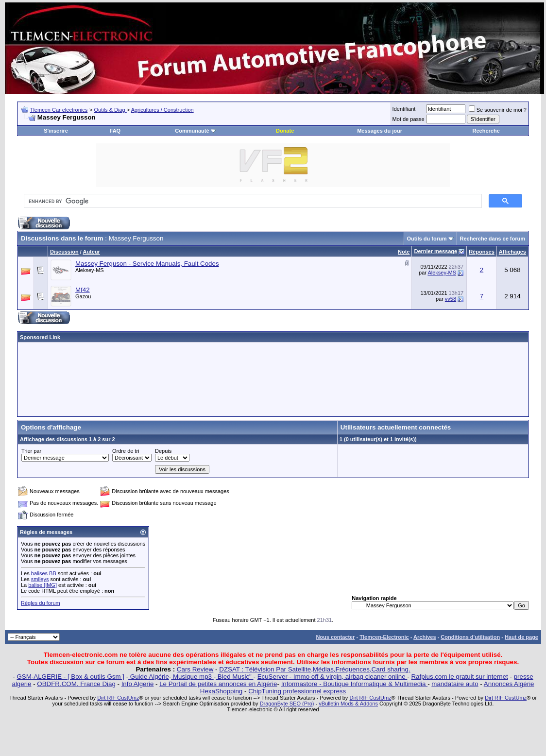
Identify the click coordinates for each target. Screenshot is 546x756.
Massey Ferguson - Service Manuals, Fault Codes (147, 264)
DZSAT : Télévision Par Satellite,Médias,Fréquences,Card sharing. (315, 669)
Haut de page (521, 637)
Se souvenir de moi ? (498, 110)
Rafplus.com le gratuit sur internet (459, 677)
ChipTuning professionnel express (297, 691)
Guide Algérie (149, 677)
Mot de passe (409, 119)
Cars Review (195, 669)
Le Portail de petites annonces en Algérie (218, 684)
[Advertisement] (273, 379)
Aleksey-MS (90, 270)
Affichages (512, 252)
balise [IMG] (43, 585)
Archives (425, 637)
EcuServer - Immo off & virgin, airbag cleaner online (333, 677)
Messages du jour (380, 131)
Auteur (91, 252)
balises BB (44, 573)
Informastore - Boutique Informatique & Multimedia (355, 684)
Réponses (482, 252)
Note (404, 252)
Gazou (83, 296)
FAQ (115, 131)
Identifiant (404, 109)
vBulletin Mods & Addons (348, 704)
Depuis (163, 451)
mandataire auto (455, 684)
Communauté (195, 131)
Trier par (31, 451)
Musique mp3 (192, 677)
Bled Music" (234, 677)
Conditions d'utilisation (470, 637)
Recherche (486, 131)
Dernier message (435, 251)
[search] (252, 201)
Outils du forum (427, 239)
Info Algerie (138, 684)
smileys (40, 579)
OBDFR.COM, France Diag (76, 684)
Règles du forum (41, 603)
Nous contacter (335, 637)
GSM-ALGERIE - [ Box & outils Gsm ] (71, 677)
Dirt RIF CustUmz (118, 698)
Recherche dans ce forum (493, 239)
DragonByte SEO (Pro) (287, 704)
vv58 (451, 299)
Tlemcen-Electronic (384, 637)
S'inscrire (56, 131)
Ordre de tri (126, 451)
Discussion (64, 252)
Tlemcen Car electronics (59, 110)
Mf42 (83, 290)
